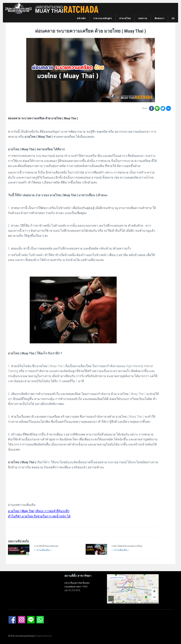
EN (173, 18)
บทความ (143, 18)
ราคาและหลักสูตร (103, 18)
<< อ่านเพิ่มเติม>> (43, 550)
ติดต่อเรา (159, 18)
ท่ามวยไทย (125, 18)
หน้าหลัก (81, 18)
